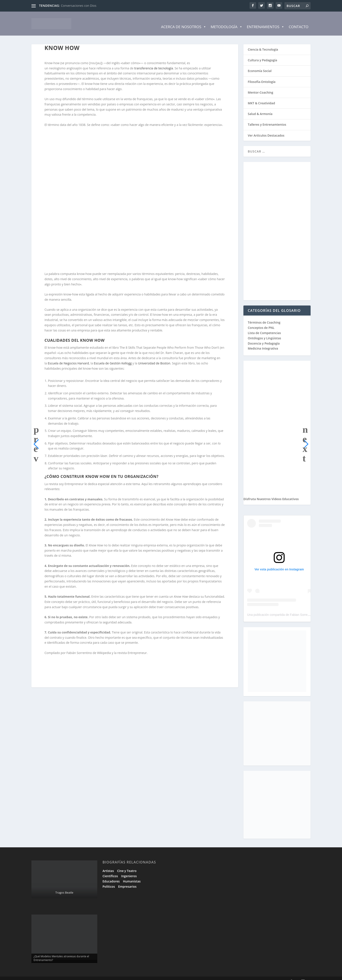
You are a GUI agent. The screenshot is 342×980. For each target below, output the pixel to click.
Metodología (227, 20)
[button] (37, 438)
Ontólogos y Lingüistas (264, 332)
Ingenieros (129, 869)
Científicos (110, 869)
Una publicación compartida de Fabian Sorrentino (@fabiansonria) (292, 608)
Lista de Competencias (265, 326)
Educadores (111, 875)
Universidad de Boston (154, 357)
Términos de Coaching (264, 316)
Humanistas (132, 875)
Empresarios (127, 880)
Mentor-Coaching (260, 86)
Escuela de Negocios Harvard (68, 357)
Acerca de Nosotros (184, 20)
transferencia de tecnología (154, 62)
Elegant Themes (63, 975)
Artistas (108, 864)
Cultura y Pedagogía (262, 54)
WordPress (109, 975)
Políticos (109, 880)
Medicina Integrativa (263, 342)
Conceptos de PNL (261, 321)
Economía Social (260, 64)
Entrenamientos (266, 20)
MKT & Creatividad (261, 97)
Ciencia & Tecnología (263, 43)
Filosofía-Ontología (262, 75)
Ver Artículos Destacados (266, 129)
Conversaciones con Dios (79, 6)
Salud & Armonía (260, 107)
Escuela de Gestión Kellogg (113, 357)
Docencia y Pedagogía (264, 337)
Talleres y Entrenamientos (267, 118)
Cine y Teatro (127, 864)
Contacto (299, 20)
